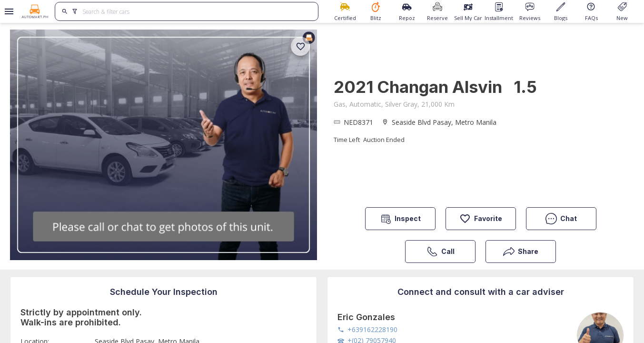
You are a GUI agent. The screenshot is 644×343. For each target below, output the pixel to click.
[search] (65, 11)
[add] (300, 46)
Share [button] (521, 252)
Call (441, 252)
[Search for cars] (197, 11)
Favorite (481, 219)
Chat (561, 219)
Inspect (400, 219)
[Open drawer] (7, 11)
